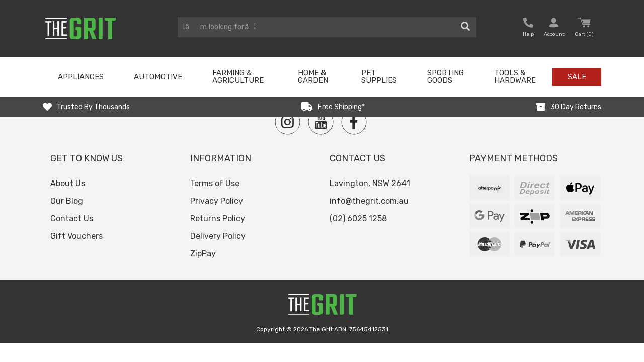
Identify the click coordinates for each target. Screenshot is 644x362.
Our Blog (67, 201)
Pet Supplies (379, 77)
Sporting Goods (446, 77)
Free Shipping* (341, 107)
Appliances (81, 77)
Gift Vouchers (76, 236)
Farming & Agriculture (238, 77)
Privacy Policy (217, 201)
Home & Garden (313, 77)
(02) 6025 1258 (358, 218)
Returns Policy (218, 218)
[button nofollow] (528, 28)
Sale (577, 77)
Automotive (158, 77)
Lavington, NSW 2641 (370, 183)
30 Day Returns (576, 107)
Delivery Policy (218, 236)
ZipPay (203, 254)
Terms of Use (215, 183)
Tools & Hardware (515, 77)
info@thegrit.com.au (369, 201)
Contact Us (72, 218)
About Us (68, 183)
